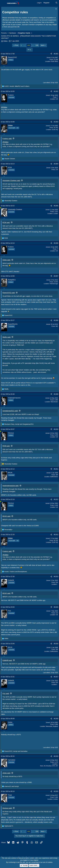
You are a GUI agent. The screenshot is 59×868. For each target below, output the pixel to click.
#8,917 (56, 677)
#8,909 (56, 394)
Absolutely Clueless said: (11, 180)
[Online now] (1, 208)
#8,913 (56, 535)
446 (29, 45)
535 (37, 45)
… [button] (24, 45)
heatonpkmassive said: (11, 486)
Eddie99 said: (7, 660)
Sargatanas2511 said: (10, 411)
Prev (17, 45)
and (12, 786)
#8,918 (56, 719)
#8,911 (56, 469)
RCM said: (6, 222)
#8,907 (56, 276)
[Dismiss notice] (56, 9)
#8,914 (56, 577)
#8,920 (56, 791)
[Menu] (3, 3)
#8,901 (56, 54)
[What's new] (53, 3)
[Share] (51, 54)
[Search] (56, 3)
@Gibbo (4, 107)
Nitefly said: (7, 337)
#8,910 (56, 429)
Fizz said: (6, 693)
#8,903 (56, 122)
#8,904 (56, 164)
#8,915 (56, 607)
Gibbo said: (7, 260)
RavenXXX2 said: (9, 293)
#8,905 (56, 206)
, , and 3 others (17, 86)
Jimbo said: (7, 773)
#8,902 (56, 91)
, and (19, 424)
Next (42, 45)
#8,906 (56, 243)
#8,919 (56, 756)
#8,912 (56, 499)
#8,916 (56, 644)
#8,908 (56, 320)
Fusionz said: (7, 139)
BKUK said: (7, 516)
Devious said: (7, 808)
